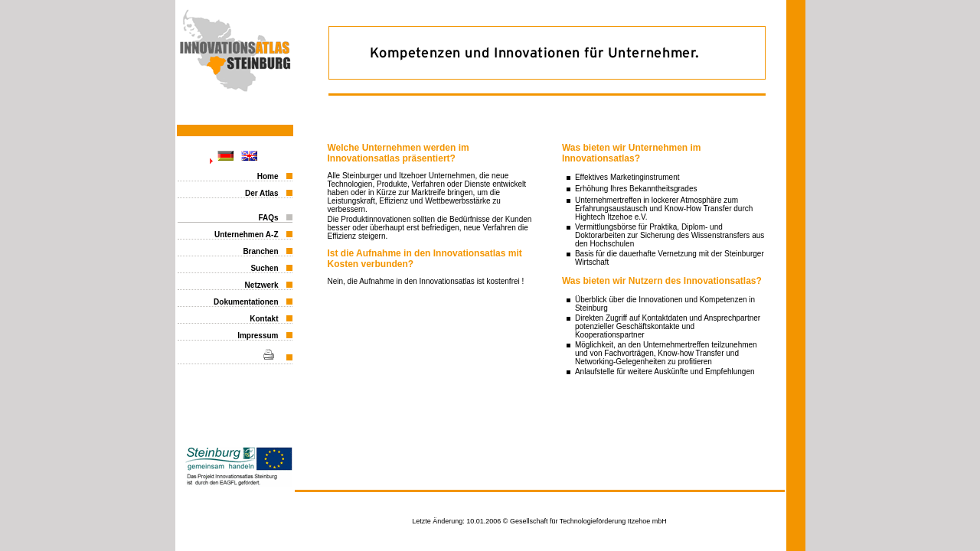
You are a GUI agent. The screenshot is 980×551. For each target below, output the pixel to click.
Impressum (258, 336)
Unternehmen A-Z (247, 235)
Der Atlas (262, 193)
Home (268, 176)
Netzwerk (262, 285)
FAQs (268, 218)
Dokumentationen (246, 302)
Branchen (260, 251)
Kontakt (264, 319)
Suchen (264, 268)
